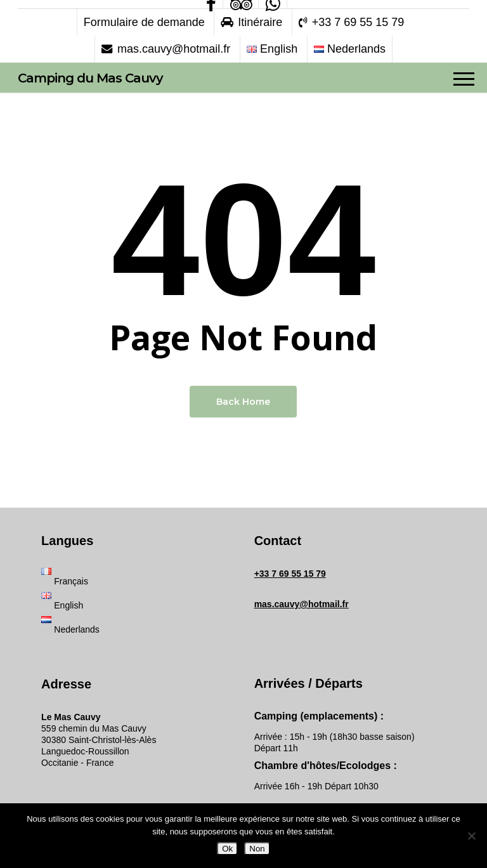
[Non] (471, 836)
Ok (227, 849)
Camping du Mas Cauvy (90, 78)
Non (257, 849)
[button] (464, 78)
